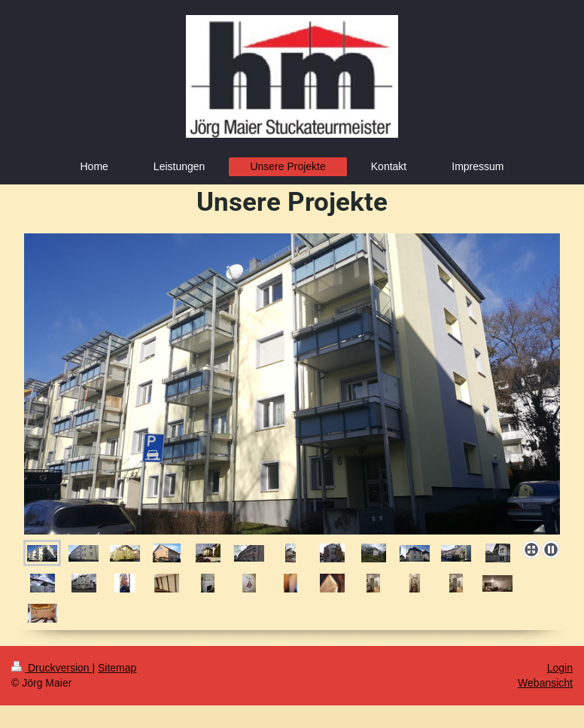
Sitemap (117, 668)
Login (560, 668)
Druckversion (52, 668)
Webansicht (545, 683)
